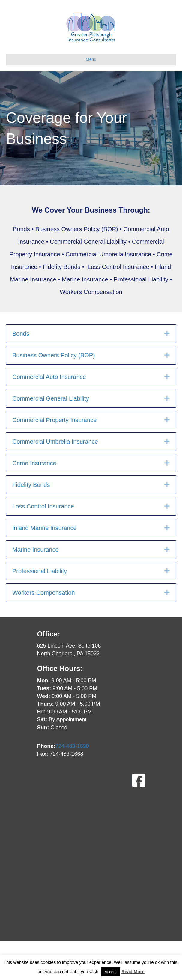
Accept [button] (111, 972)
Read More (133, 971)
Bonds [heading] (21, 334)
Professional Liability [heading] (40, 571)
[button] (167, 334)
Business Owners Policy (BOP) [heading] (54, 355)
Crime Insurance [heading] (34, 463)
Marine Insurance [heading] (36, 550)
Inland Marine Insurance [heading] (45, 528)
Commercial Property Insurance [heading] (54, 420)
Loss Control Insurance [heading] (43, 506)
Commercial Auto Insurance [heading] (49, 377)
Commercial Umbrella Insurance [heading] (55, 442)
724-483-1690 (72, 746)
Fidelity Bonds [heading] (31, 485)
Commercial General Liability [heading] (51, 398)
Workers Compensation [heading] (44, 593)
